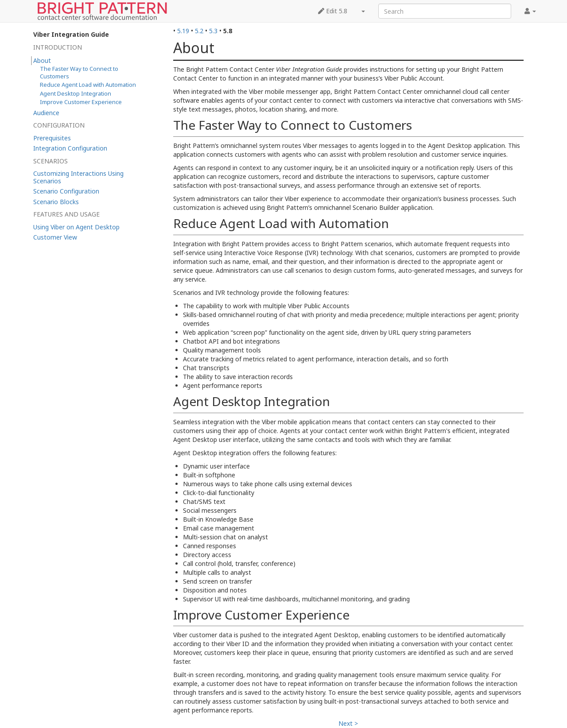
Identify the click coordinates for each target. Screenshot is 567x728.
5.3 (213, 31)
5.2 (199, 31)
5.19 (183, 31)
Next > (348, 723)
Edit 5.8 (333, 11)
